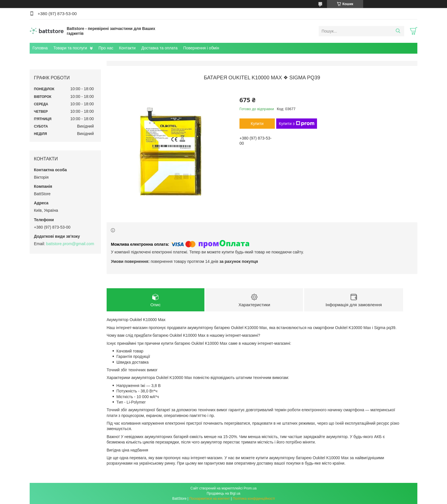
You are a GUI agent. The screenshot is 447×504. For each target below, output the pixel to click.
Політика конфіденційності (254, 499)
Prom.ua (250, 488)
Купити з (297, 124)
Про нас (106, 48)
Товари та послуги (70, 48)
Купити (257, 124)
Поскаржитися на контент (210, 499)
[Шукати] (398, 31)
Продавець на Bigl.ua (223, 493)
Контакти (127, 48)
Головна (40, 48)
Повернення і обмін (201, 48)
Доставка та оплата (160, 48)
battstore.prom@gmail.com (70, 244)
